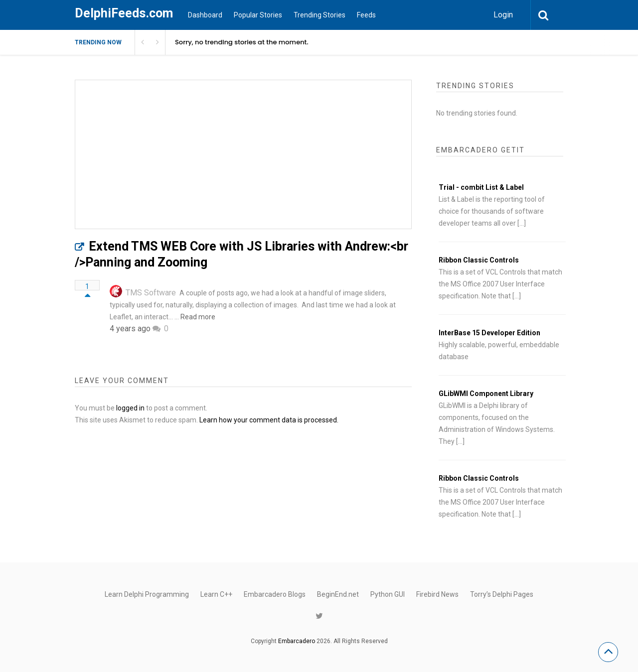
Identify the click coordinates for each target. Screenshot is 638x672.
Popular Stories (258, 15)
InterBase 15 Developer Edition (489, 333)
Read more (198, 317)
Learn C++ (216, 594)
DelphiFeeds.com (124, 13)
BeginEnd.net (338, 594)
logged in (130, 408)
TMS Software (151, 293)
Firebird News (437, 594)
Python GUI (388, 594)
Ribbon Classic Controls (479, 260)
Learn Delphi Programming (147, 594)
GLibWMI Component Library (486, 394)
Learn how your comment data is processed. (269, 420)
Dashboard (205, 15)
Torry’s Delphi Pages (502, 594)
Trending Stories (319, 15)
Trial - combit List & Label (481, 187)
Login (503, 15)
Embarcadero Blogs (275, 594)
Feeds (366, 15)
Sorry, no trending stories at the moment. (242, 42)
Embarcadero (297, 641)
